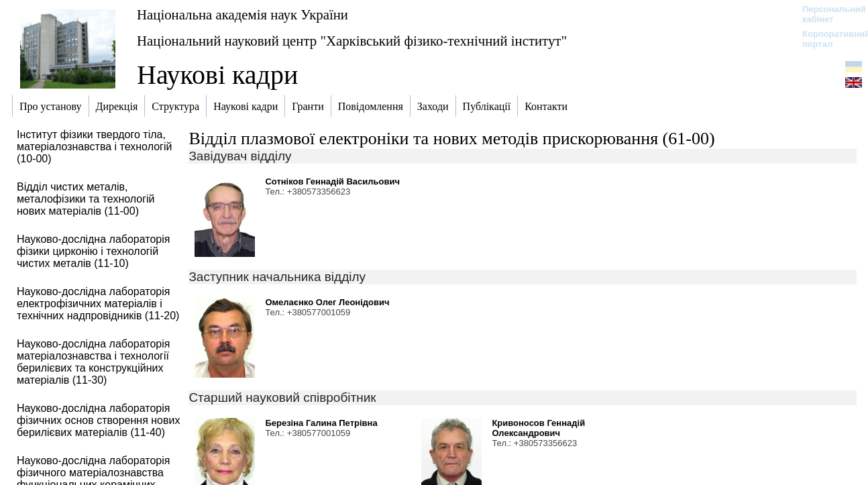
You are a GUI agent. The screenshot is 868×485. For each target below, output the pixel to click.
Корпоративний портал (827, 39)
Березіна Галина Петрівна (321, 423)
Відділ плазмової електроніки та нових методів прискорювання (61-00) (451, 139)
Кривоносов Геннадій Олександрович (538, 428)
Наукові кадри (217, 75)
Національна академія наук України (242, 14)
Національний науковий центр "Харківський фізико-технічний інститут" (352, 41)
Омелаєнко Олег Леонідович (327, 302)
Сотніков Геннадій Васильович (332, 181)
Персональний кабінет (827, 14)
